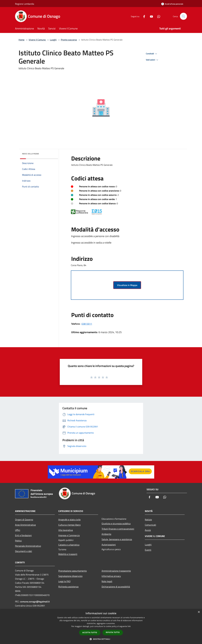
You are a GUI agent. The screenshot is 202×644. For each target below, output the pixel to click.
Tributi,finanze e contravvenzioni (118, 529)
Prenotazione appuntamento (72, 571)
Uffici (18, 530)
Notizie (148, 520)
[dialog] (101, 627)
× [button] (199, 612)
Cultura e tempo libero (69, 525)
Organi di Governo (24, 520)
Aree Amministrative (25, 525)
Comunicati (150, 525)
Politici (18, 541)
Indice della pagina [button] (30, 154)
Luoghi (53, 40)
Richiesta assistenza (68, 587)
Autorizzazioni (109, 545)
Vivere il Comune (37, 40)
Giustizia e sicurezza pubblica (116, 523)
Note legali (107, 581)
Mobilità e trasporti (68, 554)
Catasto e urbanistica (69, 545)
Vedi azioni (152, 60)
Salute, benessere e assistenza (117, 539)
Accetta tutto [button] (90, 633)
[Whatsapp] (157, 16)
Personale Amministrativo (28, 546)
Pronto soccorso (69, 40)
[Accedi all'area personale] (172, 4)
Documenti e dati (24, 551)
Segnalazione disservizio (70, 576)
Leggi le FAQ (64, 581)
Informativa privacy (111, 576)
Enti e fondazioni (23, 535)
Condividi (152, 54)
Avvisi (148, 530)
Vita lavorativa (66, 530)
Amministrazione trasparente (116, 571)
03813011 (87, 324)
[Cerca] (183, 16)
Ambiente (106, 534)
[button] (101, 639)
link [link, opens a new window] (129, 626)
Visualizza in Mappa (127, 285)
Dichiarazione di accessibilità (116, 587)
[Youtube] (150, 16)
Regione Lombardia (25, 4)
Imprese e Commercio (69, 535)
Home (21, 40)
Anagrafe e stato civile (69, 520)
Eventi (148, 550)
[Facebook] (143, 16)
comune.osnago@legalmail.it (35, 602)
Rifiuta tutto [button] (113, 632)
